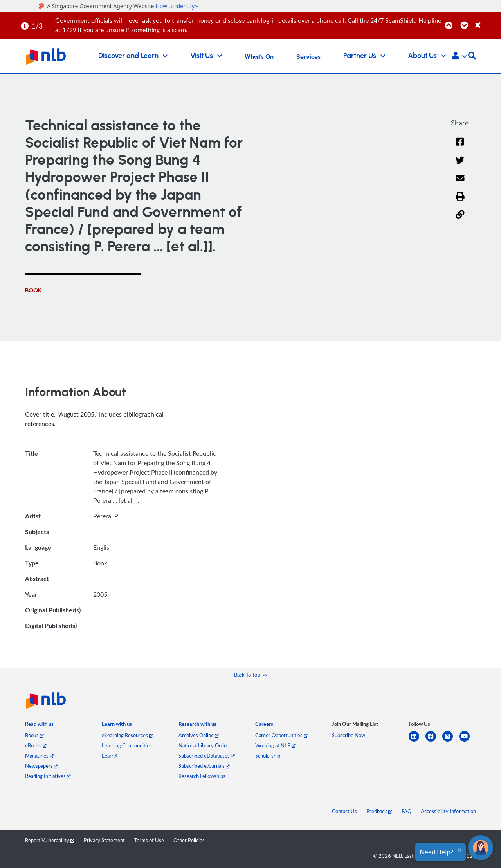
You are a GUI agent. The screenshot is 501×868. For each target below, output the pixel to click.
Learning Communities (127, 745)
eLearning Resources (127, 735)
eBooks (36, 745)
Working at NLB (275, 745)
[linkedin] (417, 741)
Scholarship (268, 756)
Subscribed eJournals (204, 766)
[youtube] (468, 741)
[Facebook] (460, 147)
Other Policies (189, 840)
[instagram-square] (451, 741)
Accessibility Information (448, 811)
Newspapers (41, 766)
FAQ (406, 811)
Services (308, 57)
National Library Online (204, 745)
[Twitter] (460, 165)
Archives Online (199, 735)
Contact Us (344, 811)
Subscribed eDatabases (207, 756)
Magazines (39, 756)
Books (34, 735)
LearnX (110, 756)
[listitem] (39, 726)
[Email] (460, 183)
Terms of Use (149, 840)
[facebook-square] (434, 741)
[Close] (487, 21)
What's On (259, 57)
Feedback (379, 811)
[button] (459, 56)
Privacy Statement (104, 840)
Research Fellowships (202, 776)
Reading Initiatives (48, 776)
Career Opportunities (281, 735)
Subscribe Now (349, 735)
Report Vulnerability (50, 840)
